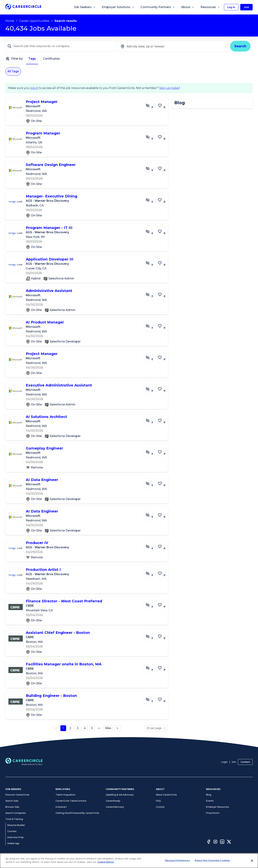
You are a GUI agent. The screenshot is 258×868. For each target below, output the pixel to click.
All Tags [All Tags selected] (13, 71)
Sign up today (169, 88)
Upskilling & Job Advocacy (120, 795)
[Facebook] (209, 842)
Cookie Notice (106, 862)
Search (240, 46)
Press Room (213, 813)
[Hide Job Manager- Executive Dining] (151, 198)
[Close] (252, 861)
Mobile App (13, 843)
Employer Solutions (118, 7)
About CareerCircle (166, 795)
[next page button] (117, 728)
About (188, 7)
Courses (12, 831)
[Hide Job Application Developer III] (151, 261)
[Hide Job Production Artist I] (151, 572)
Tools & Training (14, 819)
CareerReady (113, 801)
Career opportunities (34, 21)
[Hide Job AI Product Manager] (151, 324)
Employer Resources (217, 807)
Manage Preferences (177, 860)
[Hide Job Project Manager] (151, 104)
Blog (209, 795)
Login (224, 762)
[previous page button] (56, 728)
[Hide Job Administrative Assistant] (151, 293)
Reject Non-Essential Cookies (212, 860)
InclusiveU (61, 807)
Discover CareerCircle (17, 795)
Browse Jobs (12, 807)
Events (210, 801)
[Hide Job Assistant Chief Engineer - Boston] (151, 635)
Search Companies (16, 813)
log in (34, 88)
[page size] (156, 728)
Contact (245, 762)
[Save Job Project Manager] (162, 104)
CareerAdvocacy (115, 807)
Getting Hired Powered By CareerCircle (77, 813)
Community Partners (158, 7)
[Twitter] (229, 842)
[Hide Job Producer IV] (151, 545)
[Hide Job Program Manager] (151, 135)
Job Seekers (85, 7)
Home (10, 21)
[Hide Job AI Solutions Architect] (151, 419)
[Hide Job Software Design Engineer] (151, 167)
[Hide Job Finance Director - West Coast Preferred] (151, 603)
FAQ (158, 801)
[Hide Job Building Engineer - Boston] (151, 698)
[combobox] (173, 46)
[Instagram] (215, 842)
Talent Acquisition (65, 795)
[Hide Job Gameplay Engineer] (151, 450)
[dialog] (129, 861)
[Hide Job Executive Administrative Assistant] (151, 387)
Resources (210, 7)
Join (234, 762)
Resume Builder (16, 825)
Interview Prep (15, 837)
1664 (108, 728)
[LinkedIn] (222, 842)
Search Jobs (12, 801)
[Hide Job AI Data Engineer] (151, 482)
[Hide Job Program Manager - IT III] (151, 230)
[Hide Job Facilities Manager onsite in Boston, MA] (151, 666)
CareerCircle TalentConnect (71, 801)
